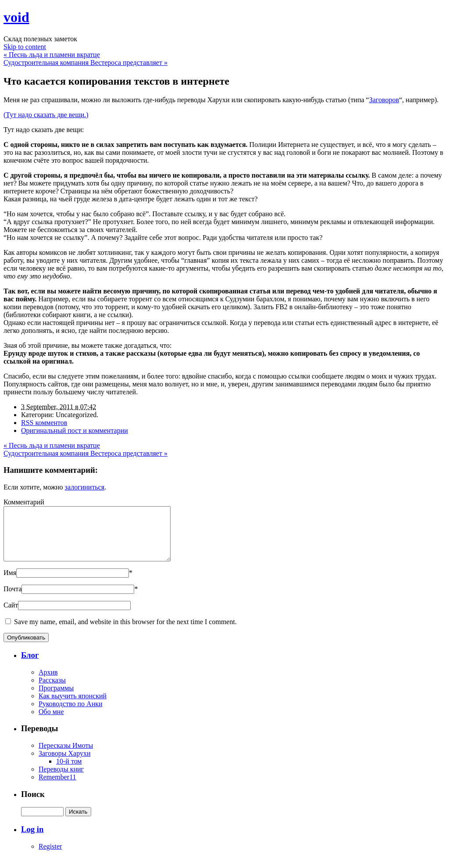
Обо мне (51, 722)
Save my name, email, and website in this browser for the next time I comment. (125, 632)
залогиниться (85, 487)
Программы (56, 698)
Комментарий (24, 502)
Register (50, 857)
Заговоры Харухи (64, 764)
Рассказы (52, 691)
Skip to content (25, 47)
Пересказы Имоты (66, 756)
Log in (32, 840)
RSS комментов (44, 423)
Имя (10, 583)
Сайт (11, 616)
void (16, 17)
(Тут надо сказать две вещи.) (46, 115)
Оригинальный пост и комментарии (75, 430)
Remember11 (57, 788)
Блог (30, 666)
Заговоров (384, 100)
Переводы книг (61, 780)
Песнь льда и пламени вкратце (52, 55)
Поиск (33, 805)
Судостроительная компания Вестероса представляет (86, 63)
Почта (12, 599)
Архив (48, 683)
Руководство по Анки (71, 714)
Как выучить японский (73, 706)
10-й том (69, 772)
